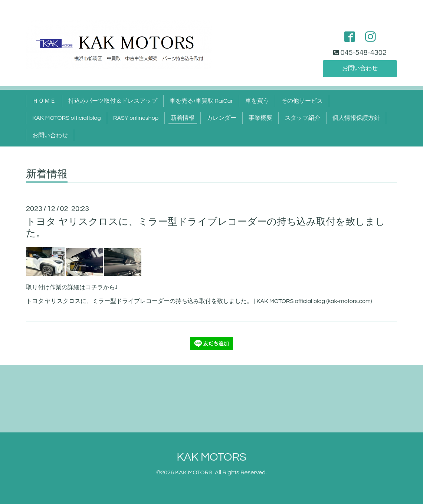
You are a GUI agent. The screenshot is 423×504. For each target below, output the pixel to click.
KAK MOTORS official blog (67, 118)
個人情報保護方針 (356, 118)
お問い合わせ (360, 68)
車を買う (257, 101)
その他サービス (302, 101)
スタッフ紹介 (302, 118)
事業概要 (260, 118)
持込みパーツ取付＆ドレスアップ (113, 101)
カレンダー (222, 118)
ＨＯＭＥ (44, 101)
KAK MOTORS (211, 457)
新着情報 (183, 118)
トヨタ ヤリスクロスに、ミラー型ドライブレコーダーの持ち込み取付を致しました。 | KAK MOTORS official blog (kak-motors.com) (199, 301)
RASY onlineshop (136, 118)
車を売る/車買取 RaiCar (201, 101)
